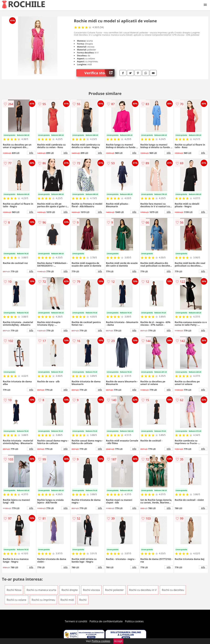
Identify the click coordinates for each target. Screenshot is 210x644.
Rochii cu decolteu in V (143, 590)
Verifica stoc (99, 73)
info (31, 153)
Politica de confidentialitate (106, 621)
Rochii (83, 600)
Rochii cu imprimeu (43, 600)
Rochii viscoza (91, 590)
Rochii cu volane (16, 600)
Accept (118, 641)
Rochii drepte (69, 590)
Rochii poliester (114, 590)
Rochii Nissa (14, 590)
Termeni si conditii (76, 621)
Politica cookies (134, 621)
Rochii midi (67, 600)
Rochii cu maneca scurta (41, 590)
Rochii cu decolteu (173, 590)
